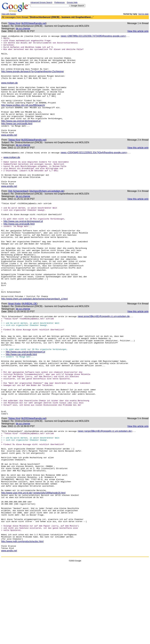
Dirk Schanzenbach (18, 213)
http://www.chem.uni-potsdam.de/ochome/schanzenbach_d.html (34, 339)
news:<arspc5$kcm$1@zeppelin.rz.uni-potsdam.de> (105, 490)
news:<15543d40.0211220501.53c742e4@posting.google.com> (94, 169)
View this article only (138, 31)
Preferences (59, 2)
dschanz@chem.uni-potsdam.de (47, 213)
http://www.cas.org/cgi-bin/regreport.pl (21, 136)
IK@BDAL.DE (29, 344)
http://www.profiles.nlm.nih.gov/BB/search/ (23, 117)
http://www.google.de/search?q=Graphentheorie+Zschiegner (33, 78)
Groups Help (72, 2)
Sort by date (143, 14)
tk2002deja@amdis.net (34, 23)
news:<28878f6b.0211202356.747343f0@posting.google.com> (93, 36)
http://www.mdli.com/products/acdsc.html (22, 621)
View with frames (9, 14)
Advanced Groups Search (41, 2)
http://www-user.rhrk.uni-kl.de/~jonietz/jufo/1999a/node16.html (33, 563)
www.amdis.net (9, 152)
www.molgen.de (9, 91)
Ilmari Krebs (14, 344)
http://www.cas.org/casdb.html (17, 138)
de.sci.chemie (23, 29)
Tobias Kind (14, 23)
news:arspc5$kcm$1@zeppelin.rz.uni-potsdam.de (104, 357)
